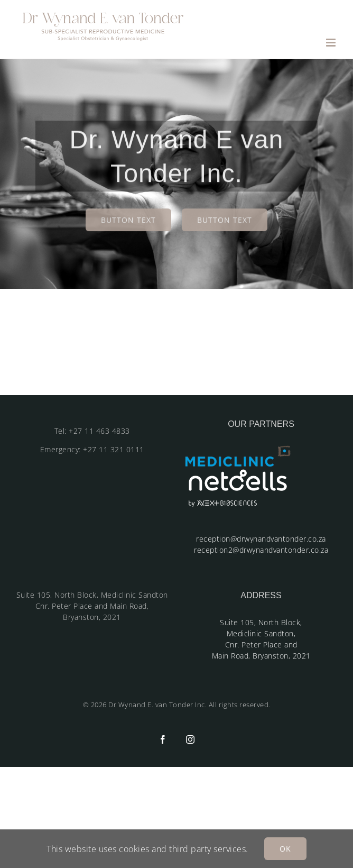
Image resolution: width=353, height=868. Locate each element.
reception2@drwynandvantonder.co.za (261, 550)
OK (285, 849)
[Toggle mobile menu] (332, 43)
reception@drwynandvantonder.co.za (261, 539)
